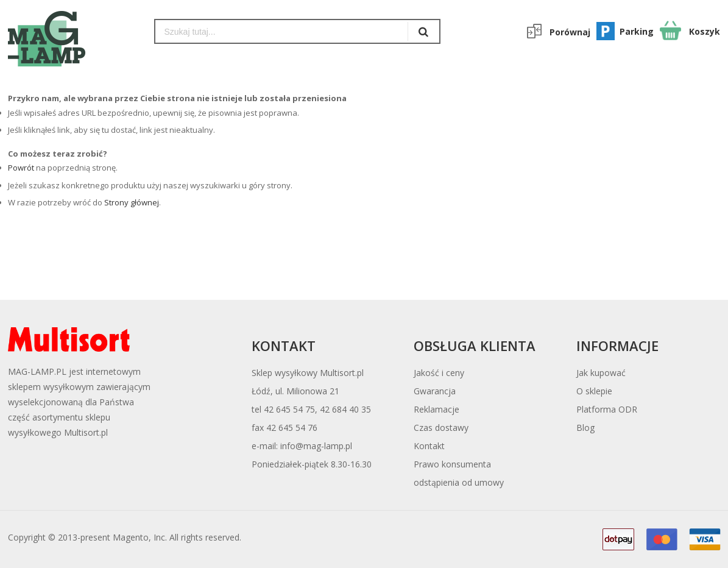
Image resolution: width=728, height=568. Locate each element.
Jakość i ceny (439, 373)
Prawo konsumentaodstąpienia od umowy (459, 473)
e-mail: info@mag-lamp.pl (302, 446)
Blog (585, 428)
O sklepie (594, 391)
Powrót (21, 168)
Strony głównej (132, 202)
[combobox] (282, 31)
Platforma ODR (607, 409)
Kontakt (429, 446)
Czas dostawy (441, 428)
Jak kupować (601, 373)
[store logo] (72, 39)
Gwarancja (435, 391)
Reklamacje (436, 409)
